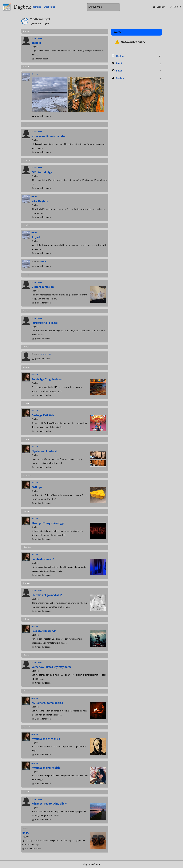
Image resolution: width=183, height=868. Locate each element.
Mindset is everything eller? (49, 804)
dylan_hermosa (46, 354)
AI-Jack (36, 237)
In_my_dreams (37, 38)
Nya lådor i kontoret (44, 451)
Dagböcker (50, 7)
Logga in (159, 7)
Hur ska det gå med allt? (47, 595)
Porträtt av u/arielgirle (46, 768)
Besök (119, 63)
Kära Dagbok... (41, 201)
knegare (34, 197)
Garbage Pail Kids (43, 415)
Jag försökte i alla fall (45, 323)
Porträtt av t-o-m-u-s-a (46, 739)
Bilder (119, 71)
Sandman (35, 375)
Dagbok (22, 7)
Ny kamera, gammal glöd (47, 703)
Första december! (43, 559)
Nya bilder (35, 74)
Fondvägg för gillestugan (47, 379)
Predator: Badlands (44, 631)
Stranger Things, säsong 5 (48, 523)
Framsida (37, 7)
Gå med (175, 7)
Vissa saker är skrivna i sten (49, 136)
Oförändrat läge (42, 172)
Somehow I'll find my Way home (52, 667)
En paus (36, 43)
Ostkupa (37, 487)
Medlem (120, 78)
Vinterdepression (43, 287)
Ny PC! (26, 833)
